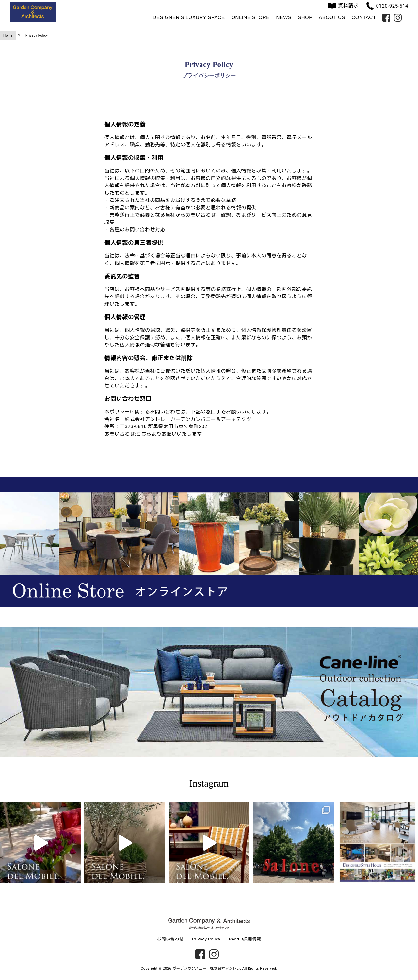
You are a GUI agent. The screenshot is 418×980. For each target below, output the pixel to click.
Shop (305, 17)
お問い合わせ (170, 939)
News (284, 17)
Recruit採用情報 (245, 939)
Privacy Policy (206, 939)
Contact (364, 17)
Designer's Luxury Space (189, 17)
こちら (144, 434)
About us (332, 17)
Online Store (250, 17)
